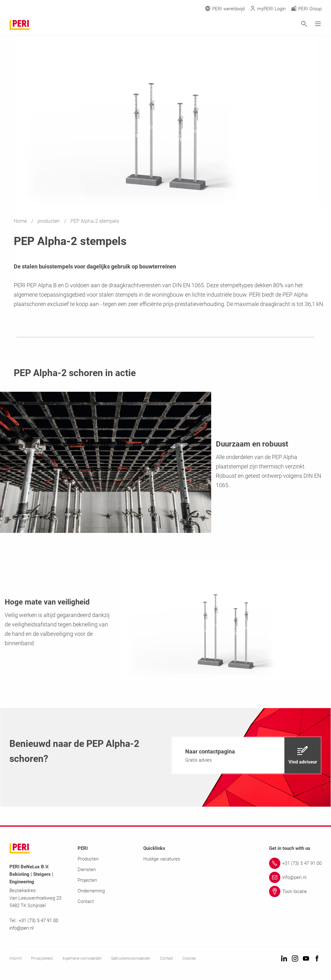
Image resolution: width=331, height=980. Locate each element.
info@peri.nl (22, 928)
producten (49, 221)
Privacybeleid (42, 958)
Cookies (189, 958)
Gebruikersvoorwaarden (131, 958)
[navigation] (246, 755)
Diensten (87, 870)
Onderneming (91, 891)
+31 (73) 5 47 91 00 (38, 921)
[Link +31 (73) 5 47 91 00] (295, 863)
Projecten (87, 880)
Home (21, 221)
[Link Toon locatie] (295, 891)
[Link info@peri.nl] (295, 877)
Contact (86, 901)
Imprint (15, 958)
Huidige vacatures (162, 859)
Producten (88, 859)
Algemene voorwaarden (82, 958)
